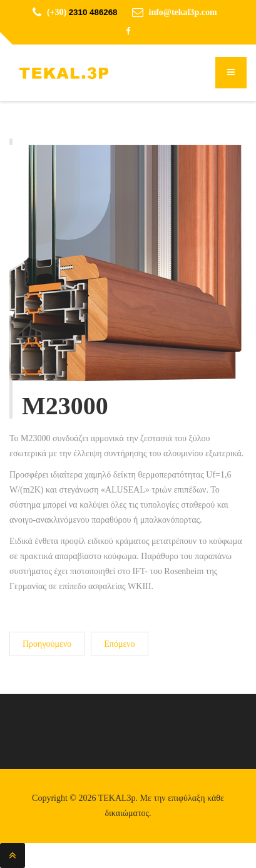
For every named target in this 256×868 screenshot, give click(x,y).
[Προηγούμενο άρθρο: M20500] (47, 644)
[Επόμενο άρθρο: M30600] (119, 644)
